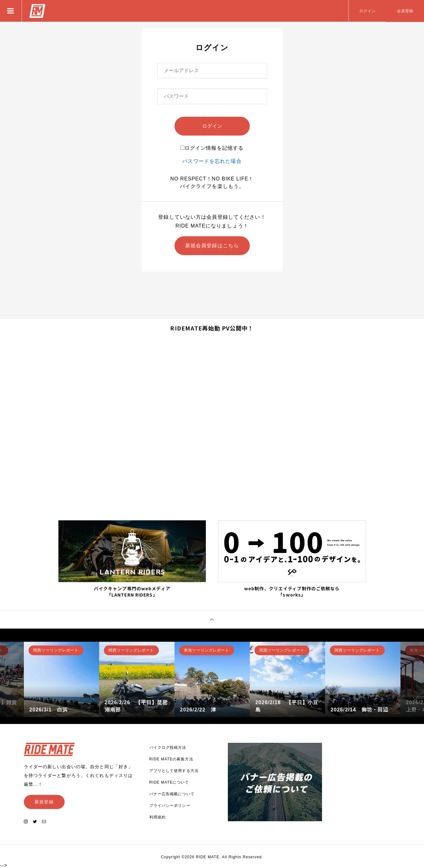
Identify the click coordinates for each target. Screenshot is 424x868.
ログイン (368, 11)
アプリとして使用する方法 (174, 771)
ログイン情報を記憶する (212, 148)
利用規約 (158, 817)
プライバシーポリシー (170, 806)
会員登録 (405, 11)
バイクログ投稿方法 (168, 747)
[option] (62, 679)
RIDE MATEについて (169, 782)
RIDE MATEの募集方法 (171, 759)
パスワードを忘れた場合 (212, 161)
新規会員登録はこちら (212, 246)
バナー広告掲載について (172, 794)
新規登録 (44, 802)
